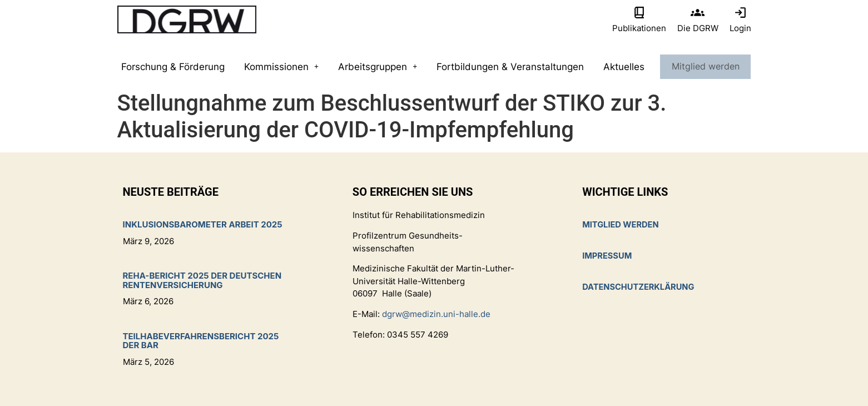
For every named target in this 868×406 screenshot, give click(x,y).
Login (740, 28)
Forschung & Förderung (173, 67)
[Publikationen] (639, 13)
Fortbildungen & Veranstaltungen (510, 67)
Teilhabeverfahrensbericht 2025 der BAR (201, 341)
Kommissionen (281, 67)
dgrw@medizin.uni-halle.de (436, 314)
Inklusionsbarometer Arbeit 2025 (203, 224)
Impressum (607, 256)
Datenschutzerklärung (640, 287)
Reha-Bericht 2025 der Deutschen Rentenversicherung (202, 280)
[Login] (740, 13)
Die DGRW (698, 28)
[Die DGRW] (698, 13)
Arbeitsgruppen (378, 67)
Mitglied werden (705, 67)
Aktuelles (623, 67)
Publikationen (639, 28)
